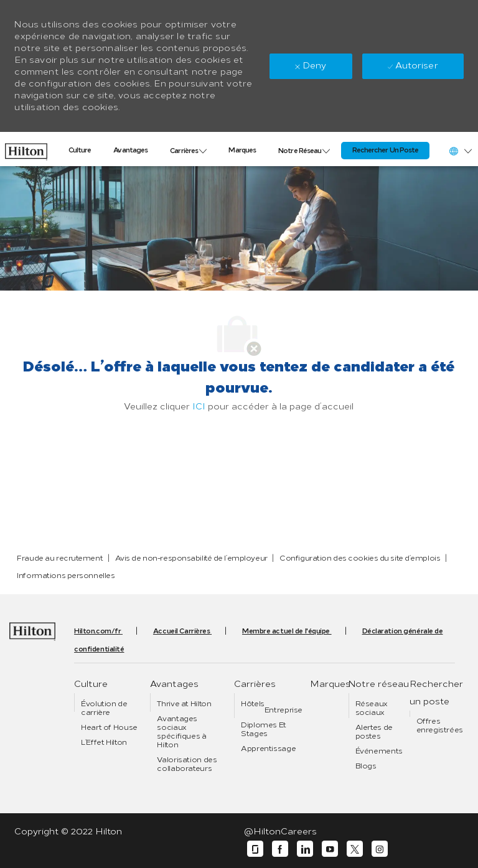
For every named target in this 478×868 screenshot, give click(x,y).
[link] (26, 149)
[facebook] (280, 849)
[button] (460, 151)
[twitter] (355, 849)
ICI (199, 407)
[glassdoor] (255, 849)
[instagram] (380, 849)
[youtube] (330, 849)
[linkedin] (305, 849)
